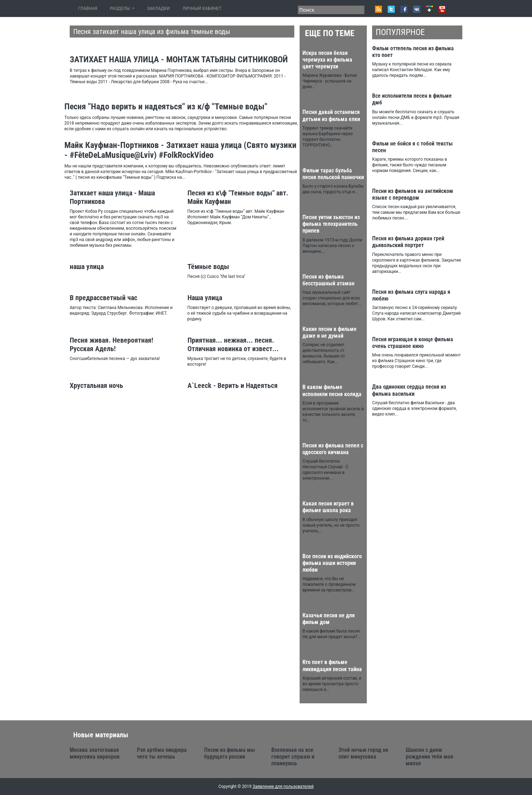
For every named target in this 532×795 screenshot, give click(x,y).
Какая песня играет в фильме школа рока (328, 507)
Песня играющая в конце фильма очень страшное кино (413, 343)
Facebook (404, 9)
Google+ (429, 9)
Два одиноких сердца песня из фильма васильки (409, 390)
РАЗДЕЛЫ (120, 8)
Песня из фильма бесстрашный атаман (328, 280)
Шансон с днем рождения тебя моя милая (429, 757)
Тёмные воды (208, 267)
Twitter (391, 9)
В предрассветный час (103, 298)
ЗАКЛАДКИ (159, 8)
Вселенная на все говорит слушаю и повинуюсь (293, 757)
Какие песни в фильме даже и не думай (329, 332)
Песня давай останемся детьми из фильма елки (331, 115)
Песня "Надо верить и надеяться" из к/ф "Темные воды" (166, 107)
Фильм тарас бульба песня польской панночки (333, 174)
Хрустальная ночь (96, 385)
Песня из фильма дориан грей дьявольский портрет (408, 242)
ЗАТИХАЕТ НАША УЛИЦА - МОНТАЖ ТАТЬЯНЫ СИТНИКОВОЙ (179, 59)
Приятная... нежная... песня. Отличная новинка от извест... (233, 344)
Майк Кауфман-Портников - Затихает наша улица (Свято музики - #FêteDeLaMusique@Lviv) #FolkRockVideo (180, 150)
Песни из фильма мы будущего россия (230, 753)
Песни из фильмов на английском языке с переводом (413, 194)
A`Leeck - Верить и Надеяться (233, 385)
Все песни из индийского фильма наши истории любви (332, 563)
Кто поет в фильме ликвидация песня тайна (332, 665)
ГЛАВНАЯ (89, 8)
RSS (378, 9)
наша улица (87, 267)
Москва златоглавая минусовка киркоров (95, 753)
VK (417, 9)
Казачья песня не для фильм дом (329, 619)
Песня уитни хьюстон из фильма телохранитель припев (331, 224)
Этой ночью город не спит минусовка (363, 753)
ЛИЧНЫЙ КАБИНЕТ (202, 8)
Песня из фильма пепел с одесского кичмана (333, 449)
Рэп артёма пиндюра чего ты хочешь (162, 753)
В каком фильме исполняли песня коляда (332, 390)
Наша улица (205, 298)
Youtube (442, 9)
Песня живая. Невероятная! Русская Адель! (111, 344)
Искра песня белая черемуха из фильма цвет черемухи (327, 60)
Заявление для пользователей (283, 787)
